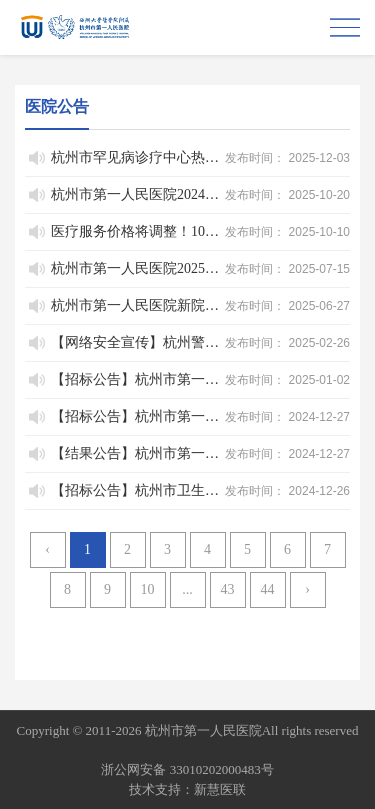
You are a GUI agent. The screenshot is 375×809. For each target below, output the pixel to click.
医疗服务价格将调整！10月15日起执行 (136, 231)
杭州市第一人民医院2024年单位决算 (136, 194)
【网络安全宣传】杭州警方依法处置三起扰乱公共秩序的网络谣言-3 (136, 342)
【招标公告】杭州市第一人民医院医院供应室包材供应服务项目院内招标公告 (136, 416)
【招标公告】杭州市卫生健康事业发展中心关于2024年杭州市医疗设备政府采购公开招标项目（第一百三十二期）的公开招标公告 (136, 490)
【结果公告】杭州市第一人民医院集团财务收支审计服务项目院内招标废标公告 (136, 453)
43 (228, 589)
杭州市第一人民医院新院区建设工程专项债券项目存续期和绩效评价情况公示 (136, 305)
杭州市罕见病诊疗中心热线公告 (136, 157)
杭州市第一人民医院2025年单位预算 (136, 268)
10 (148, 589)
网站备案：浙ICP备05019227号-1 (187, 750)
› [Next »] (307, 589)
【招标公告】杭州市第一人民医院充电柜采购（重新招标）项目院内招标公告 (136, 379)
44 (268, 589)
